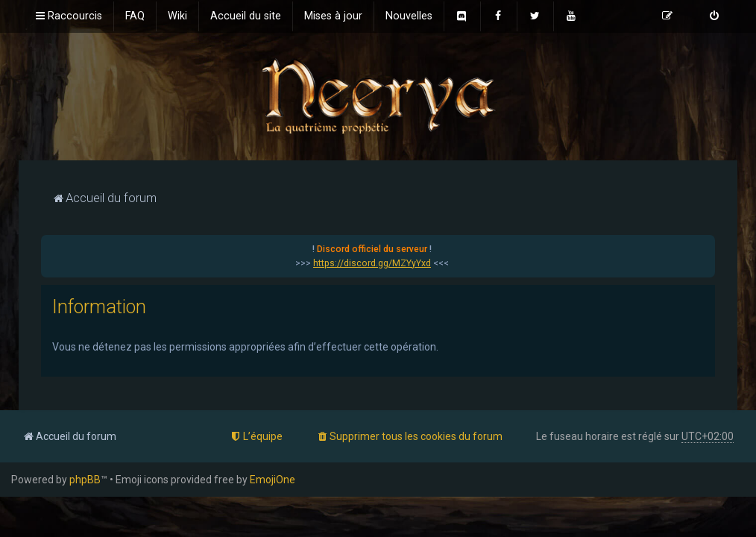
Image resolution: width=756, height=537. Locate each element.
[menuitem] (135, 16)
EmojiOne (273, 480)
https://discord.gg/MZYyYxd (372, 263)
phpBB (85, 480)
